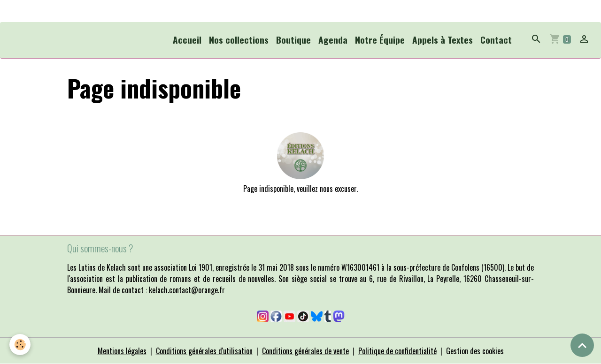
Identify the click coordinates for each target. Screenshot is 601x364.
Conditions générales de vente (305, 351)
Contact (496, 40)
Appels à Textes (443, 40)
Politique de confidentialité (397, 351)
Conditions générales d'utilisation (204, 351)
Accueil (187, 40)
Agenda (333, 40)
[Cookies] (20, 345)
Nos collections (239, 40)
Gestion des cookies (475, 351)
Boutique (293, 40)
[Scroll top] (582, 345)
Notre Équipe (380, 40)
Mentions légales (122, 351)
